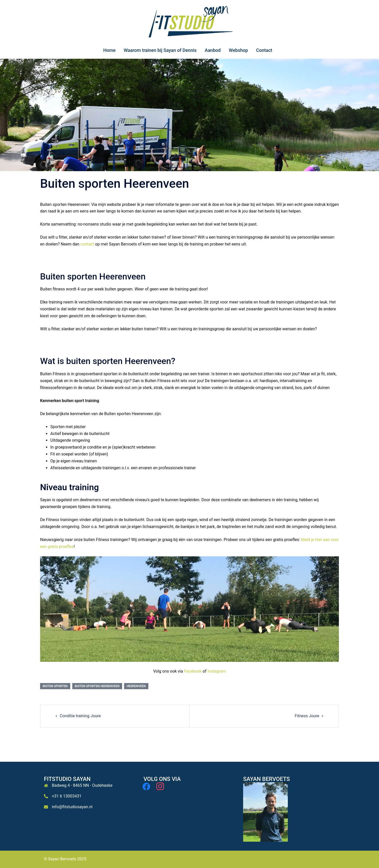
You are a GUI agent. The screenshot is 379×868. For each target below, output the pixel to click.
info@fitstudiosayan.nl (72, 807)
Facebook (193, 671)
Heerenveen (136, 686)
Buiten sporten (55, 686)
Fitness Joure (307, 716)
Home (109, 50)
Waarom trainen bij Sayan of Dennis (160, 50)
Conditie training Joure (80, 716)
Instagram (217, 671)
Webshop (238, 50)
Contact (264, 50)
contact (87, 244)
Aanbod (213, 50)
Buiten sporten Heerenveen (97, 686)
